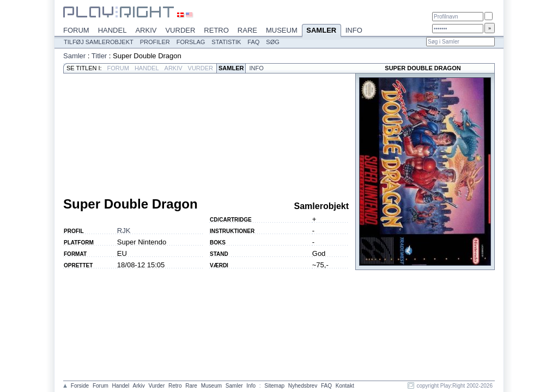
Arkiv (146, 30)
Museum (282, 30)
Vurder (180, 30)
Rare (247, 30)
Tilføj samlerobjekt (99, 42)
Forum (76, 30)
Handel (113, 30)
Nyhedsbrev (303, 386)
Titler (99, 56)
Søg (272, 42)
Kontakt (345, 386)
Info (354, 30)
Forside (80, 386)
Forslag (191, 42)
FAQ (253, 42)
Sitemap (274, 386)
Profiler (155, 42)
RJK (124, 231)
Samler (322, 31)
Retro (216, 30)
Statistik (226, 42)
